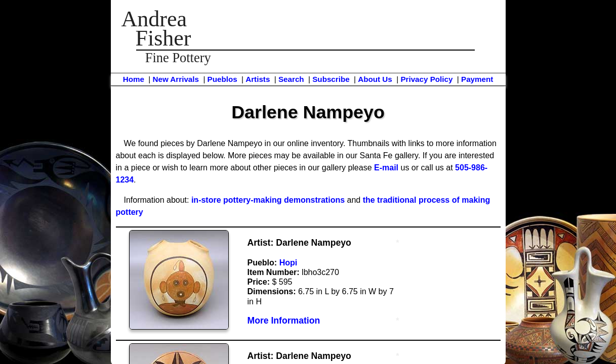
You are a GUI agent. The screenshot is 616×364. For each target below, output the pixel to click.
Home (134, 79)
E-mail (386, 168)
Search (291, 79)
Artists (258, 79)
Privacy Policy (426, 79)
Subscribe (331, 79)
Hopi (289, 263)
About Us (375, 79)
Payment (477, 79)
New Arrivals (175, 79)
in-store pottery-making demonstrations (268, 200)
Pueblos (222, 79)
